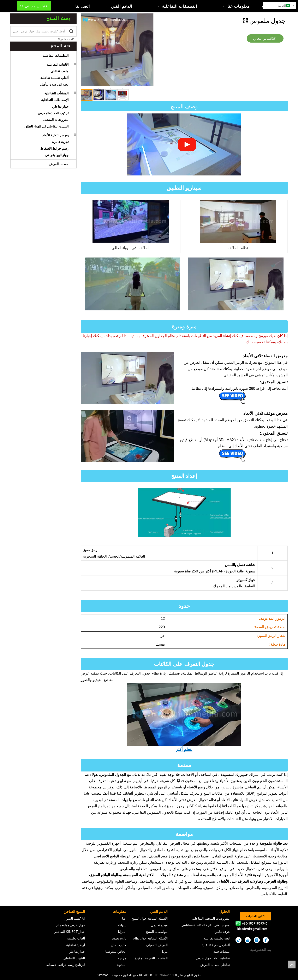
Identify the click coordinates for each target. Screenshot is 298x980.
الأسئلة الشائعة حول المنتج (150, 918)
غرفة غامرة (222, 932)
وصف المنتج (184, 106)
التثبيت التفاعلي (74, 958)
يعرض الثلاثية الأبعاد (55, 135)
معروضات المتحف (56, 120)
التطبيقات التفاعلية (56, 56)
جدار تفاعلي (77, 951)
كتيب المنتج (118, 945)
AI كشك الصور (75, 918)
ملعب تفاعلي (59, 71)
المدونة (121, 965)
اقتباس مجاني (34, 6)
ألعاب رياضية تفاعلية (216, 945)
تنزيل (164, 951)
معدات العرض (59, 164)
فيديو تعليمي (159, 925)
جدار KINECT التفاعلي (69, 932)
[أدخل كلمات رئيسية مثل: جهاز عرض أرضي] (38, 31)
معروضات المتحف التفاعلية (211, 918)
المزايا (122, 932)
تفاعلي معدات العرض (215, 965)
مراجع (122, 958)
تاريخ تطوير (119, 938)
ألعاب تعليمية (76, 938)
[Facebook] (266, 940)
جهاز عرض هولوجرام (71, 925)
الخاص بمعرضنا (116, 951)
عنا (124, 918)
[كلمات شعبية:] (71, 31)
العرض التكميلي (157, 945)
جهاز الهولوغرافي (57, 155)
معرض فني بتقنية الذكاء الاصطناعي (205, 925)
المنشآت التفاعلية (56, 93)
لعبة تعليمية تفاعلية (217, 938)
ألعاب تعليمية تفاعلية (54, 78)
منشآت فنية (222, 951)
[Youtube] (248, 940)
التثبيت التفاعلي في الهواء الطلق (46, 126)
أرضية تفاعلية (76, 945)
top (292, 965)
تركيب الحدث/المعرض (53, 113)
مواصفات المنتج (157, 932)
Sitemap (103, 975)
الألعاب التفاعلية (58, 64)
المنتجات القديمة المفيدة (151, 958)
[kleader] (252, 927)
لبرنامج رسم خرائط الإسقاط (65, 965)
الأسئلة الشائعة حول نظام (150, 938)
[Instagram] (257, 940)
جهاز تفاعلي (60, 106)
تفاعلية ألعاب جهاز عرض (213, 958)
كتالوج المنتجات (255, 916)
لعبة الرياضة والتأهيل (54, 84)
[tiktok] (239, 940)
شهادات (121, 925)
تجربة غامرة (60, 142)
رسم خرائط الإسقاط (54, 148)
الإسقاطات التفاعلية (55, 100)
